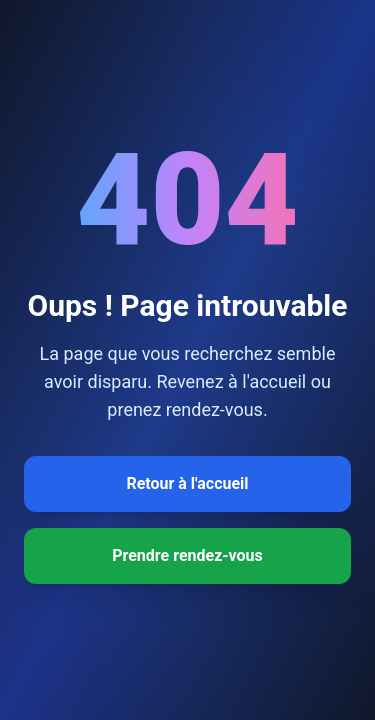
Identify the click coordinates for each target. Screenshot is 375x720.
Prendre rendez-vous (187, 555)
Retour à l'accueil (187, 483)
